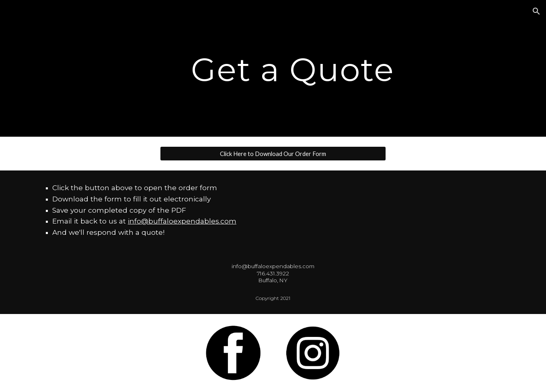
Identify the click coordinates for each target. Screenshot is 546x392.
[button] (536, 11)
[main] (293, 69)
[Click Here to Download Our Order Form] (273, 154)
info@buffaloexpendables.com (182, 221)
